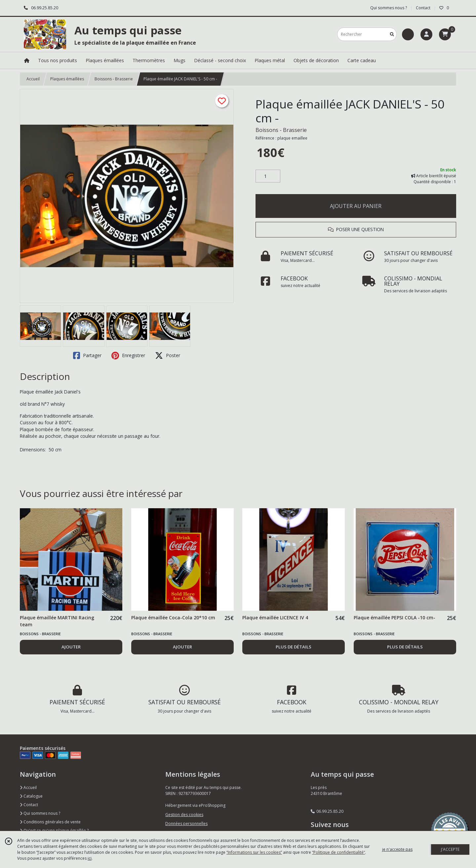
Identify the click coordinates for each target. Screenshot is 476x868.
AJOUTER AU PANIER (356, 206)
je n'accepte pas (397, 849)
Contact (423, 8)
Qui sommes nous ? (40, 813)
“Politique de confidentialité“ (338, 852)
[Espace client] (426, 34)
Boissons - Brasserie (114, 79)
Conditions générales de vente (50, 822)
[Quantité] (268, 176)
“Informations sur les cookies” (254, 852)
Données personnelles (186, 824)
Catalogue (31, 796)
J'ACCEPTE (450, 849)
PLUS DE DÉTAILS (294, 647)
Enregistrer (128, 355)
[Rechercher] (392, 34)
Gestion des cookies (184, 815)
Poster (168, 355)
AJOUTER (71, 647)
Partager (87, 355)
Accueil (33, 79)
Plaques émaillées (67, 79)
